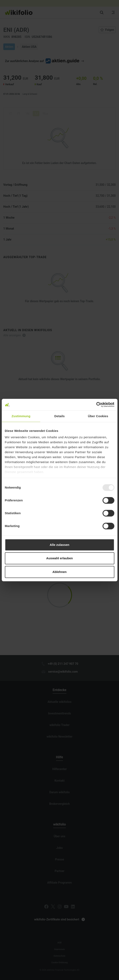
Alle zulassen (59, 545)
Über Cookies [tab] (98, 416)
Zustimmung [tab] (21, 416)
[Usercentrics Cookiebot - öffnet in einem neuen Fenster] (96, 405)
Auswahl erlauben (59, 558)
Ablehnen (59, 572)
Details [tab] (60, 416)
